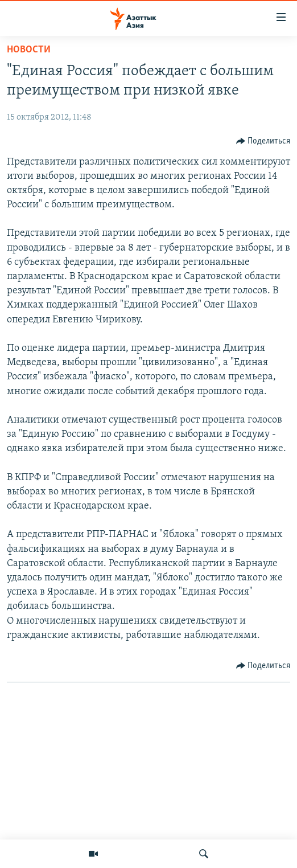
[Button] (263, 141)
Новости (29, 50)
